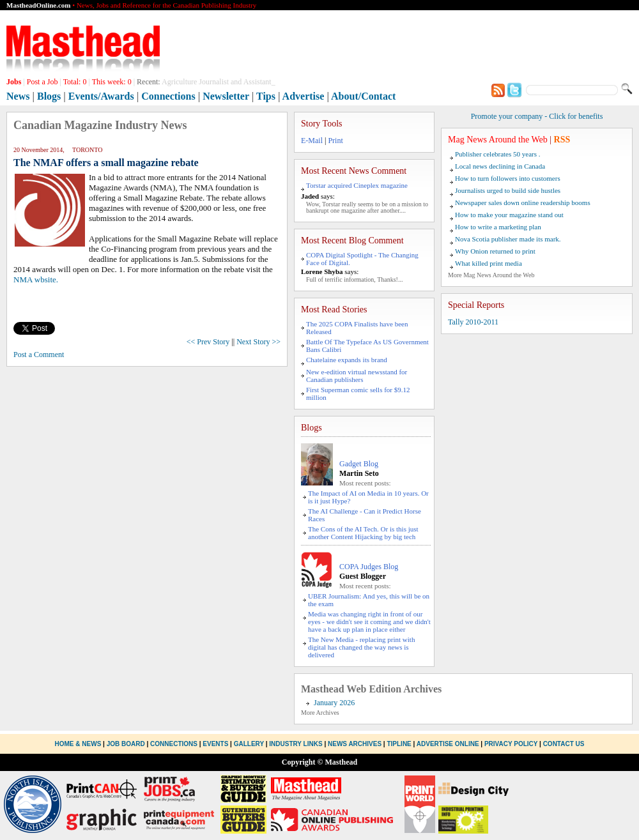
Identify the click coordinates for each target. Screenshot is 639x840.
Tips (266, 96)
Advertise (304, 96)
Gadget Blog (359, 464)
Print (335, 141)
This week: (112, 82)
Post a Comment (39, 355)
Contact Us (564, 744)
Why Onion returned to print (495, 251)
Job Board (126, 744)
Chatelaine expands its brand (347, 360)
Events (215, 744)
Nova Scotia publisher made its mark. (508, 239)
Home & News (79, 744)
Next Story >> (258, 342)
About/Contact (363, 96)
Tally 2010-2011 (473, 322)
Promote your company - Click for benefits (537, 116)
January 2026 (334, 703)
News (18, 96)
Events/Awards (101, 96)
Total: (75, 82)
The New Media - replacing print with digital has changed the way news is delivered (361, 647)
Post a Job (42, 82)
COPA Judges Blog (369, 567)
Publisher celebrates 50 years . (497, 154)
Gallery (249, 744)
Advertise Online (448, 744)
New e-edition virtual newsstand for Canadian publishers (357, 376)
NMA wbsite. (36, 279)
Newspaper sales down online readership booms (523, 202)
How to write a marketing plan (498, 227)
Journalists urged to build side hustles (508, 190)
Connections (168, 96)
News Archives (355, 744)
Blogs (49, 96)
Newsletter (226, 96)
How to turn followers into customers (508, 178)
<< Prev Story (208, 342)
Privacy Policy (511, 744)
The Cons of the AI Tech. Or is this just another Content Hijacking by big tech (363, 533)
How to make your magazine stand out (509, 215)
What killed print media (489, 263)
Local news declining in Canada (500, 166)
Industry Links (296, 744)
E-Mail (312, 141)
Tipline (399, 744)
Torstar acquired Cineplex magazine (357, 185)
